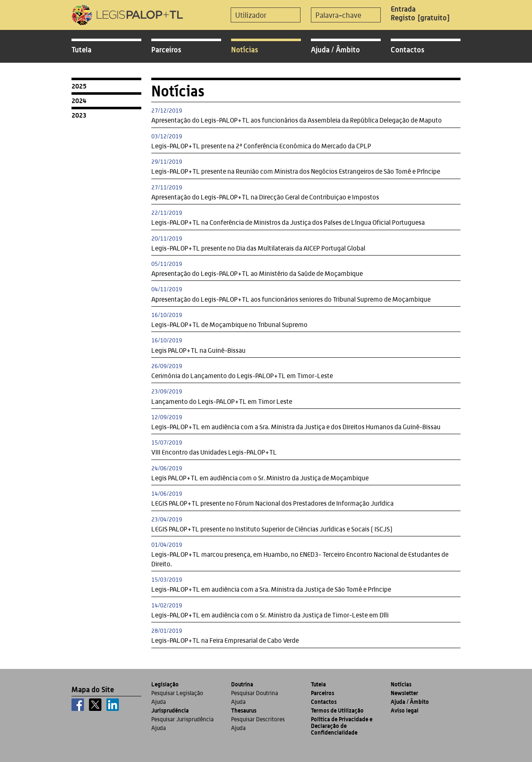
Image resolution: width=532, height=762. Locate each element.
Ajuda (159, 702)
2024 (79, 101)
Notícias (245, 49)
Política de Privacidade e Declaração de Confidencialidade (342, 726)
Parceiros (166, 49)
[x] (95, 705)
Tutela (81, 49)
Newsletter (404, 693)
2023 (79, 115)
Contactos (408, 49)
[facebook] (78, 705)
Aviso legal (405, 710)
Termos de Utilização (337, 710)
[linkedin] (113, 705)
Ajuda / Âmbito (335, 49)
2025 (79, 86)
